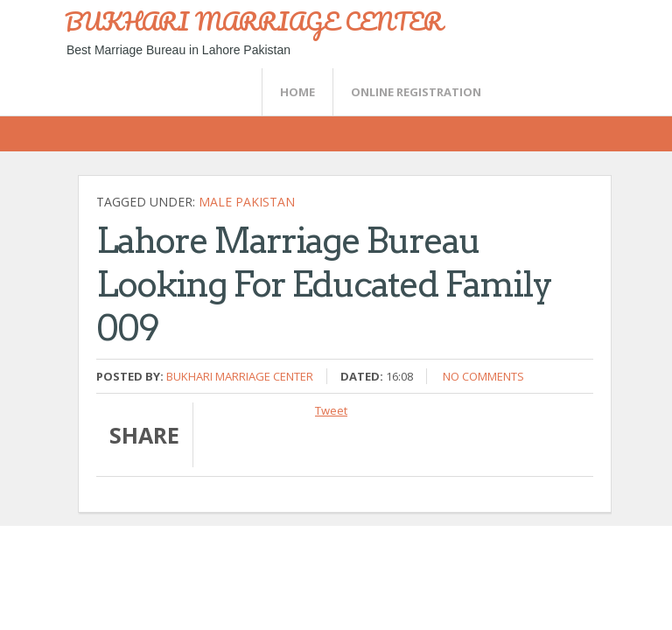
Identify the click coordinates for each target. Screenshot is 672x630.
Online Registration (416, 92)
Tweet (331, 410)
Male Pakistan (247, 202)
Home (297, 92)
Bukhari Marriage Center (240, 376)
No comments (483, 376)
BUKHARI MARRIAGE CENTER (254, 21)
